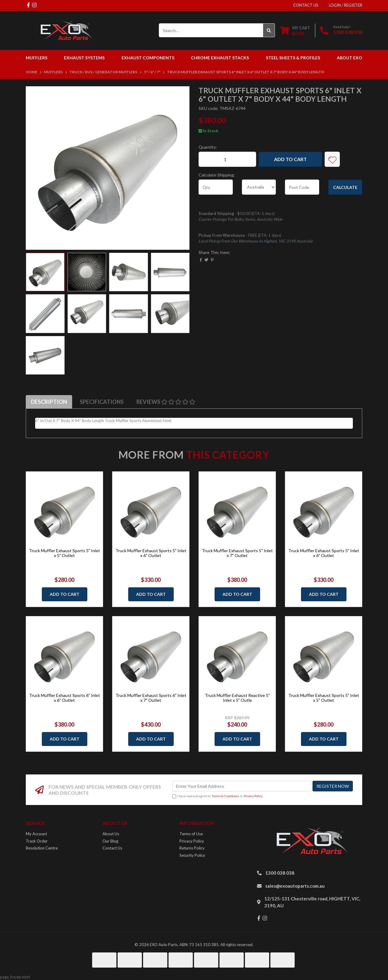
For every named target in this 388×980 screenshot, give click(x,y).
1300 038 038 (348, 32)
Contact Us (112, 848)
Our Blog (110, 841)
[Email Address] (242, 786)
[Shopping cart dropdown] (295, 30)
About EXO (350, 58)
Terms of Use (191, 834)
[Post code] (302, 187)
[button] (332, 159)
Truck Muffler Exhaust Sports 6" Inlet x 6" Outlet (65, 698)
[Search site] (269, 30)
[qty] (216, 187)
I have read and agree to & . (218, 796)
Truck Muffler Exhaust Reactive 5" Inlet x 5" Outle (237, 698)
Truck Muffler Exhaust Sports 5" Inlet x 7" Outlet (237, 553)
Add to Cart (290, 159)
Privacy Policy (253, 796)
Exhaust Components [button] (148, 58)
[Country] (259, 187)
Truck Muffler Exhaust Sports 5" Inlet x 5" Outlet (65, 553)
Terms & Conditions (225, 796)
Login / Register (346, 5)
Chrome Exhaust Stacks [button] (220, 58)
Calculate (345, 187)
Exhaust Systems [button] (84, 58)
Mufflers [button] (37, 58)
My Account (36, 834)
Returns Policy (192, 848)
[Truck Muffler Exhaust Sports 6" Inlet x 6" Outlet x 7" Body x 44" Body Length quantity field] (227, 159)
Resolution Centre (42, 848)
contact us (306, 5)
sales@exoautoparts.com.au (295, 886)
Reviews (166, 402)
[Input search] (211, 30)
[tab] (49, 402)
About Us (111, 834)
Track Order (37, 841)
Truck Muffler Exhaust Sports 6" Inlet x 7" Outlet (151, 698)
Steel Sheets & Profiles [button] (293, 58)
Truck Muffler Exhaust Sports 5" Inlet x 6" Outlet (151, 553)
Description (49, 402)
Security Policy (192, 855)
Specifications (102, 402)
